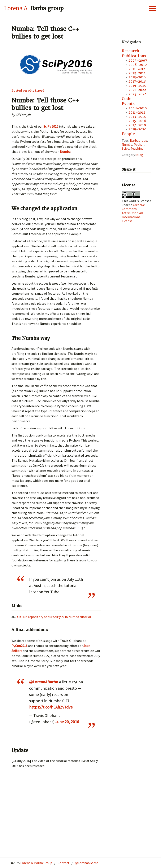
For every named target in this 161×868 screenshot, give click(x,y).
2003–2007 (138, 60)
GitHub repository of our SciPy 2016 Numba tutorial (54, 617)
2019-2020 (137, 86)
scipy (125, 148)
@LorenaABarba (44, 682)
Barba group (34, 8)
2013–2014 (137, 117)
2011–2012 (137, 112)
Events (128, 104)
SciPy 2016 (51, 126)
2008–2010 (138, 65)
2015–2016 (137, 121)
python (139, 144)
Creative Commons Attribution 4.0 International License (133, 213)
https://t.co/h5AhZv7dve (51, 707)
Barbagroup (139, 140)
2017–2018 (137, 125)
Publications (134, 56)
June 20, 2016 (67, 722)
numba (127, 144)
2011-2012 (137, 69)
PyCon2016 (19, 646)
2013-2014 (137, 73)
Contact (64, 863)
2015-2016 (137, 77)
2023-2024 (138, 94)
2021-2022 (137, 90)
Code (127, 99)
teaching (137, 148)
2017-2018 (137, 81)
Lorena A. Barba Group (36, 863)
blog (140, 155)
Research (130, 51)
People (128, 134)
